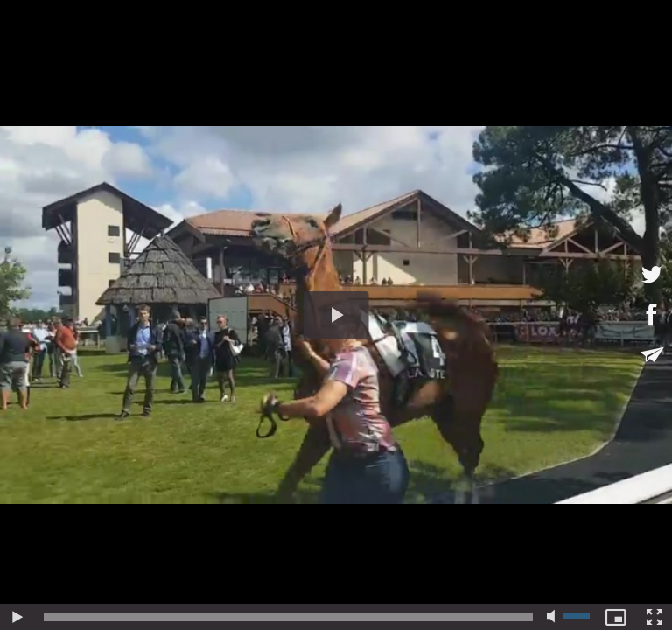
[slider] (288, 617)
